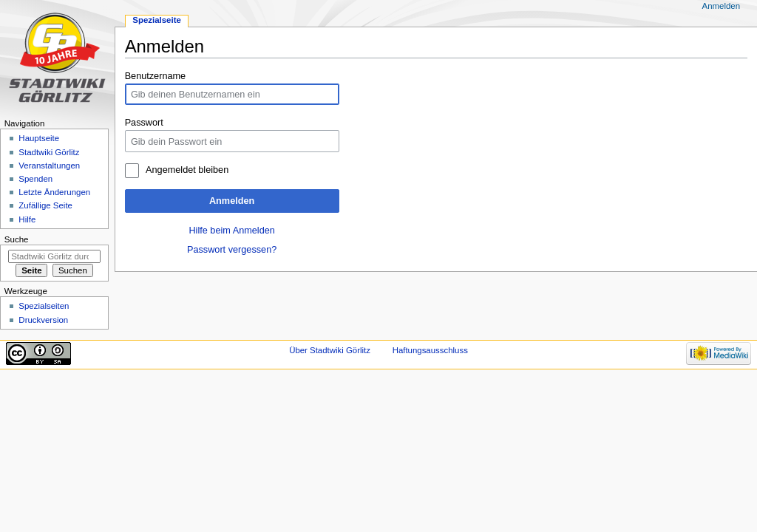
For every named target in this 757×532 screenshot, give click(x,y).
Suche (17, 239)
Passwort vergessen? (232, 250)
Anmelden (232, 201)
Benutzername (156, 76)
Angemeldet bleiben (187, 170)
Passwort (144, 123)
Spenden (35, 179)
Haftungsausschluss (430, 350)
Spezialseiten (44, 306)
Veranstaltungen (49, 166)
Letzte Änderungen (54, 192)
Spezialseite (157, 20)
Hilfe (27, 219)
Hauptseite (39, 138)
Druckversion (43, 320)
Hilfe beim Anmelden (231, 231)
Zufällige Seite (45, 205)
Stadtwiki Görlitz (49, 152)
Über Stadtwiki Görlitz (330, 350)
